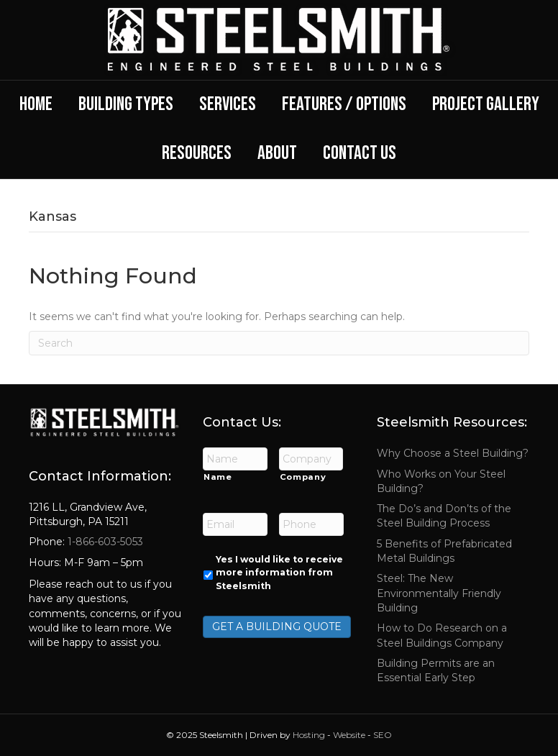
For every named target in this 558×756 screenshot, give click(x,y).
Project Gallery (486, 104)
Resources (197, 153)
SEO (383, 735)
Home (36, 104)
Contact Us (360, 153)
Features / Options (344, 104)
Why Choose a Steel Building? (453, 453)
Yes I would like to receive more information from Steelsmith (279, 573)
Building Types (126, 104)
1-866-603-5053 (104, 542)
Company (303, 477)
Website (349, 735)
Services (228, 104)
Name (218, 477)
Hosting (309, 735)
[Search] (279, 343)
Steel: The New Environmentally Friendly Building (439, 593)
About (277, 153)
